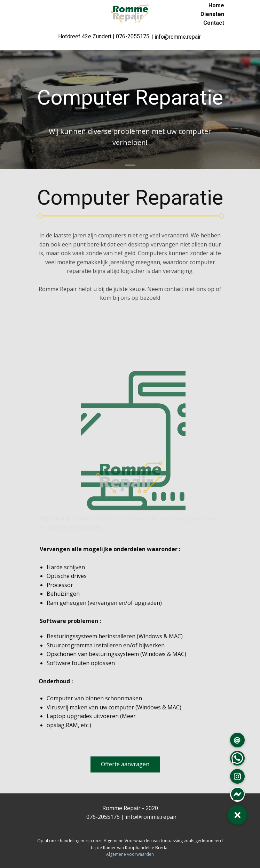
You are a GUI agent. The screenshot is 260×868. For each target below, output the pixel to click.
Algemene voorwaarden (130, 854)
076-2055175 (133, 36)
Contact (214, 23)
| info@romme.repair (176, 37)
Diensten (212, 14)
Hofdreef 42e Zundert (85, 36)
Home (216, 5)
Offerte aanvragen (125, 764)
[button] (237, 815)
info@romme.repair (151, 817)
